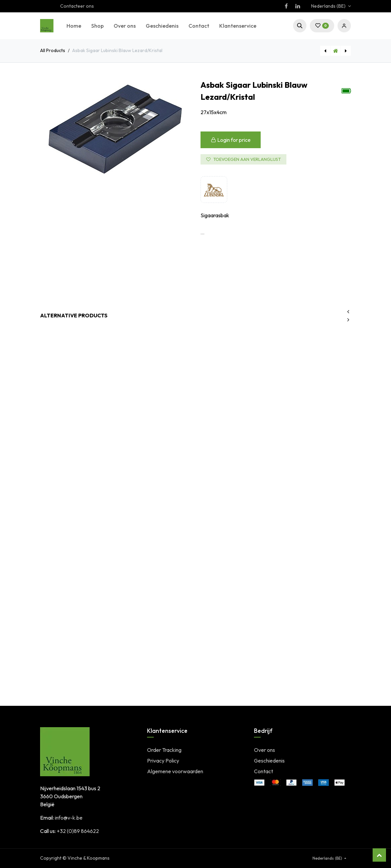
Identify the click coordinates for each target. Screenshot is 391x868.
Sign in (344, 26)
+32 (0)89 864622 (78, 831)
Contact (264, 771)
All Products (53, 50)
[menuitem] (74, 26)
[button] (300, 26)
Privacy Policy (163, 761)
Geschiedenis (269, 761)
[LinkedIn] (298, 6)
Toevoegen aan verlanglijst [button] (243, 159)
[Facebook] (286, 6)
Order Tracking (164, 750)
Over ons (265, 750)
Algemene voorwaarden (175, 771)
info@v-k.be (69, 818)
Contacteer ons (77, 6)
